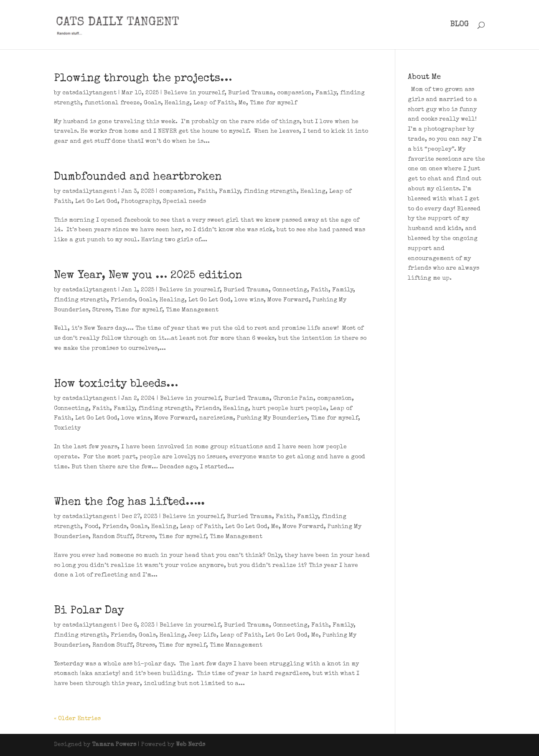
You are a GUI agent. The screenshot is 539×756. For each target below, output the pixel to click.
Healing (177, 103)
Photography (140, 202)
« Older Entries (77, 719)
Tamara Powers (114, 745)
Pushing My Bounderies (272, 418)
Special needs (184, 202)
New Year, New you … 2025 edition (148, 276)
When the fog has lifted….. (129, 503)
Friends (123, 300)
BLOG (459, 25)
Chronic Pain (293, 399)
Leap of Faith (214, 103)
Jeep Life (202, 635)
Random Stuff (112, 537)
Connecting (290, 290)
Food (92, 527)
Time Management (192, 310)
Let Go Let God (96, 202)
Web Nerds (191, 745)
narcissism (216, 418)
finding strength (270, 192)
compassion (294, 93)
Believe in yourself (194, 93)
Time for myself (273, 103)
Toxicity (67, 428)
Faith (206, 192)
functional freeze (112, 103)
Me (242, 103)
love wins (249, 300)
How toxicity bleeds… (116, 384)
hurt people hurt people (289, 409)
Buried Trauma (251, 93)
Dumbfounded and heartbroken (138, 177)
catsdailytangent (89, 93)
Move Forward (288, 300)
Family (326, 93)
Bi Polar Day (89, 611)
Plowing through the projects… (143, 79)
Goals (152, 103)
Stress (102, 310)
